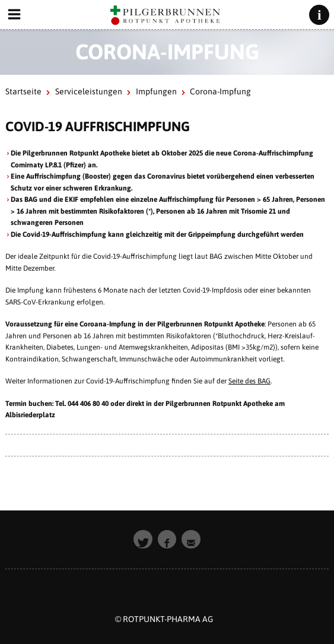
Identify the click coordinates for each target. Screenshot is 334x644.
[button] (143, 540)
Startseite (23, 91)
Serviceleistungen (89, 91)
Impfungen (156, 91)
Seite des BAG (249, 381)
